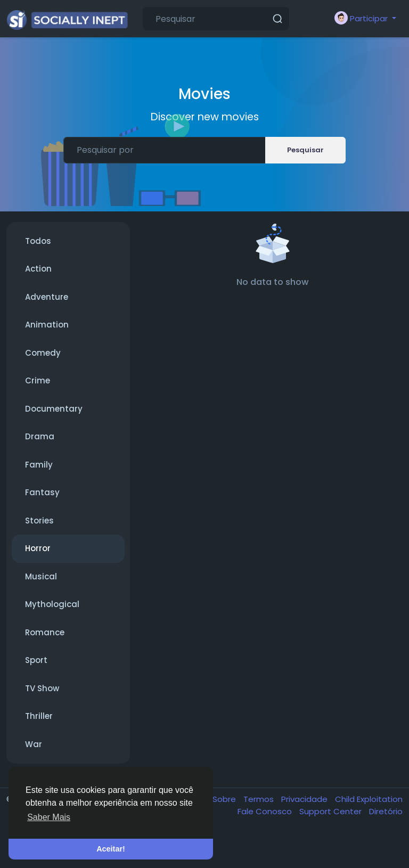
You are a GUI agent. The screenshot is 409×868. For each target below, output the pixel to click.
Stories (39, 521)
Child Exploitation (369, 799)
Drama (40, 436)
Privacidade (305, 799)
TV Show (42, 688)
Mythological (52, 604)
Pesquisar (305, 150)
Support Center (332, 811)
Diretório (386, 811)
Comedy (43, 353)
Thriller (39, 716)
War (34, 744)
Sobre (225, 799)
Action (38, 269)
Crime (38, 380)
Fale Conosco (266, 811)
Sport (36, 660)
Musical (41, 576)
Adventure (47, 297)
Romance (45, 632)
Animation (47, 325)
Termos (260, 799)
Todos (38, 241)
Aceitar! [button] (111, 849)
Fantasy (42, 492)
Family (39, 465)
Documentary (54, 409)
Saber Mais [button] (49, 817)
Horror (38, 548)
